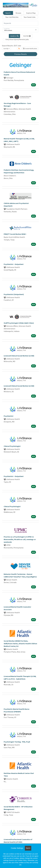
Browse (18, 13)
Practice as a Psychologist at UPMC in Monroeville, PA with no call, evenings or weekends (20, 539)
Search (8, 13)
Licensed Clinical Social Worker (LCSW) (19, 356)
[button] (27, 36)
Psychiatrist (9, 416)
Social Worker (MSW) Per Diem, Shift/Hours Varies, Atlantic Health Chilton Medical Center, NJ (20, 644)
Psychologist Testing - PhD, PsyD (17, 742)
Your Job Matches (12, 17)
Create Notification (30, 49)
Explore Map (31, 13)
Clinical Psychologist (12, 446)
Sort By (6, 49)
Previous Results (21, 54)
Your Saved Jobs (30, 17)
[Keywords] (20, 23)
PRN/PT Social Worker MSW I (15, 234)
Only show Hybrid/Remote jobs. (17, 39)
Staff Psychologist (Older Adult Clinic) (19, 323)
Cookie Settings (17, 848)
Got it (28, 848)
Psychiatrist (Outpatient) (14, 294)
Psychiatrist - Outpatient (14, 264)
